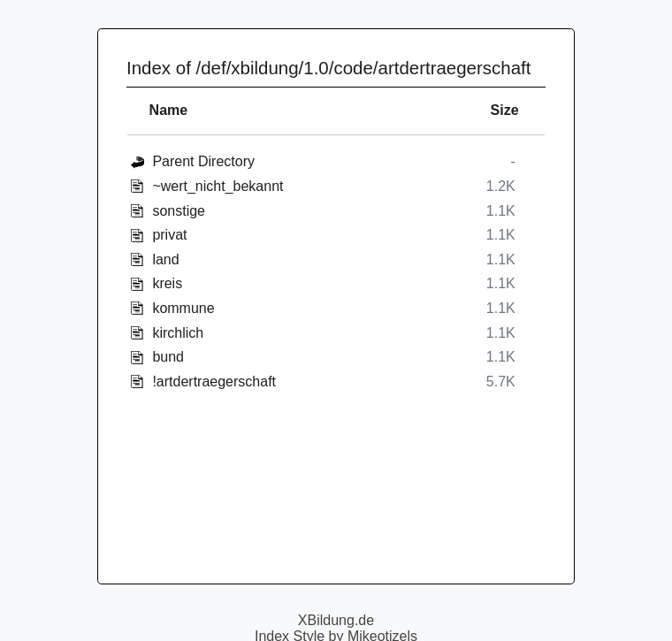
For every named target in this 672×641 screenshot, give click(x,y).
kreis (167, 283)
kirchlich (178, 333)
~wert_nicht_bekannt (218, 186)
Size (505, 110)
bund (168, 357)
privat (169, 235)
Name (169, 110)
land (165, 259)
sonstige (179, 211)
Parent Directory (203, 161)
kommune (183, 308)
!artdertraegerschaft (214, 382)
